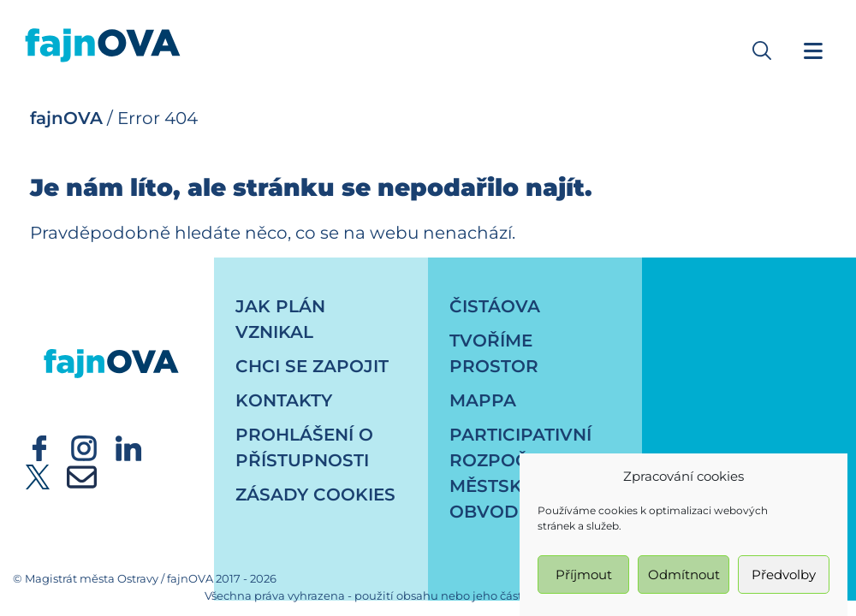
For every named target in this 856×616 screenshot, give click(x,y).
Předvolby (784, 577)
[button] (762, 50)
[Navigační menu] (813, 50)
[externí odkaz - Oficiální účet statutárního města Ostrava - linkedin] (128, 447)
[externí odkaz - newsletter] (82, 476)
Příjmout (584, 577)
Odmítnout (684, 577)
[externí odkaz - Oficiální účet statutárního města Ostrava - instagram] (84, 447)
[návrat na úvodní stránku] (111, 347)
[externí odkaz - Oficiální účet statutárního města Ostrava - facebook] (39, 447)
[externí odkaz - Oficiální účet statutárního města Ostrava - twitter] (38, 476)
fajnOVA (66, 118)
